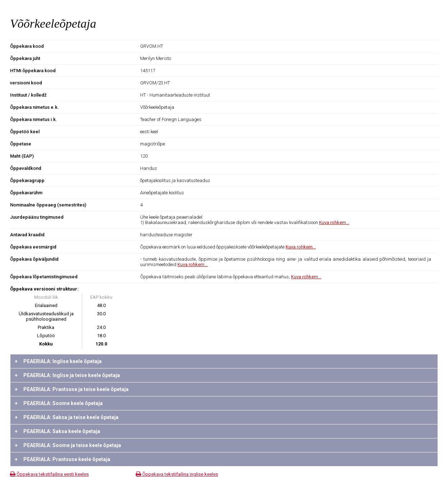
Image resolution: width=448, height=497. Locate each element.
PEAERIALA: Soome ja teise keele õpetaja (68, 445)
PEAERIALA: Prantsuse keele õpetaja (63, 459)
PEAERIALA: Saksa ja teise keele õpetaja (67, 417)
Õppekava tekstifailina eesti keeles (49, 474)
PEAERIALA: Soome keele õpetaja (59, 403)
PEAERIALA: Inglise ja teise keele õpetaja (67, 375)
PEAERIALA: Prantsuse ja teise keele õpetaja (72, 389)
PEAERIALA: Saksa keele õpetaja (57, 431)
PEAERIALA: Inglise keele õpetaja (58, 361)
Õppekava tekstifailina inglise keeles (177, 474)
